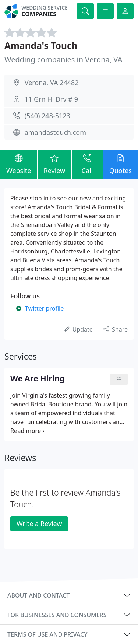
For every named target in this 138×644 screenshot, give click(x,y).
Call (87, 164)
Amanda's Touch (41, 45)
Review (55, 164)
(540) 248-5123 (47, 116)
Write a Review (39, 524)
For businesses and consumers (57, 615)
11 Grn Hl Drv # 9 (51, 99)
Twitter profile (44, 308)
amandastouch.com (55, 132)
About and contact (38, 595)
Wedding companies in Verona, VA (63, 59)
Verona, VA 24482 (52, 83)
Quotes (121, 164)
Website (19, 164)
